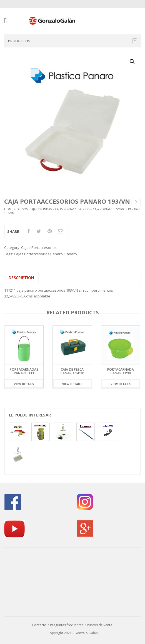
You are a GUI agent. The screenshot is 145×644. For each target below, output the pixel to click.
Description (21, 278)
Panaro (71, 254)
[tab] (21, 278)
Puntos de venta (100, 625)
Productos (72, 41)
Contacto (39, 625)
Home (9, 209)
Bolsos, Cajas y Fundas (34, 209)
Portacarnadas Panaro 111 (24, 371)
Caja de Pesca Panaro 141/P (72, 371)
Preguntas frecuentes (67, 625)
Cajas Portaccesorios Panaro (38, 254)
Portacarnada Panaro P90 (121, 371)
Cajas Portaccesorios (72, 209)
